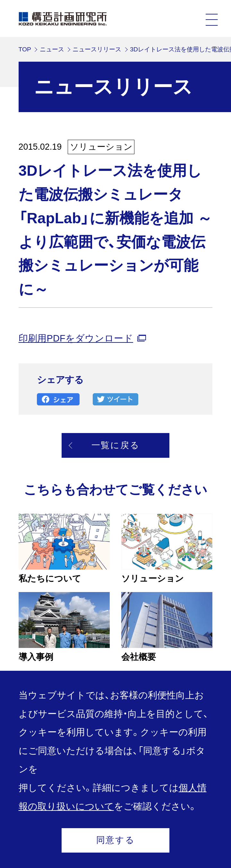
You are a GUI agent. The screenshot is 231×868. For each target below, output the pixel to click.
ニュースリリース (97, 49)
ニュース (52, 49)
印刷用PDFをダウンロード (76, 338)
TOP (25, 49)
